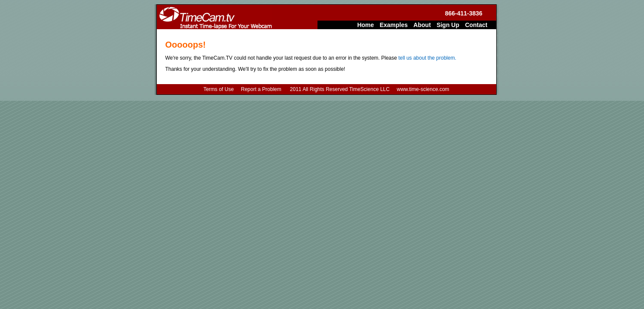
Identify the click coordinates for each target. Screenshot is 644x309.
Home (365, 25)
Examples (394, 25)
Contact (476, 25)
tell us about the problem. (427, 58)
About (422, 25)
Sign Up (448, 25)
